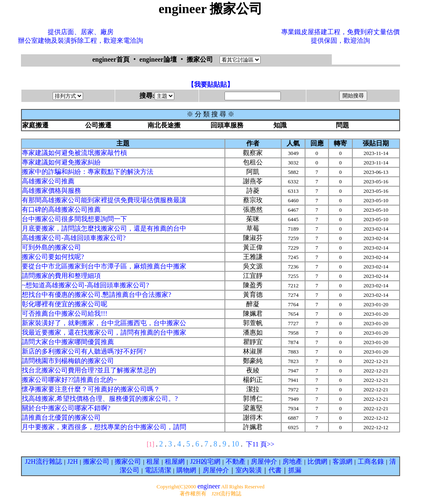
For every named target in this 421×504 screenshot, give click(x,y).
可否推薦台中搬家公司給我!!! (65, 313)
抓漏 (295, 470)
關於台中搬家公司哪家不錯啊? (66, 408)
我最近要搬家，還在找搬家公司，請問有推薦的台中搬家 (104, 332)
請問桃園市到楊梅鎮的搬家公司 (68, 361)
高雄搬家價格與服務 (51, 191)
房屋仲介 (264, 461)
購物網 (186, 470)
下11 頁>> (260, 444)
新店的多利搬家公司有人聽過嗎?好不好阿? (84, 351)
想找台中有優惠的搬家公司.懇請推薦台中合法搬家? (96, 295)
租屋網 (175, 461)
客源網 (342, 461)
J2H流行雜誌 (44, 461)
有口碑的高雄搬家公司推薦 (61, 209)
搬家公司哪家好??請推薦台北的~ (69, 380)
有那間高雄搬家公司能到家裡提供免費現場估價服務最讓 (104, 200)
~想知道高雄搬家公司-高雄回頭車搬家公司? (85, 285)
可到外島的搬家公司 (51, 247)
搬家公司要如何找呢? (53, 257)
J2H (73, 461)
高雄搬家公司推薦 (48, 181)
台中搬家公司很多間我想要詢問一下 (74, 219)
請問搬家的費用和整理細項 (61, 276)
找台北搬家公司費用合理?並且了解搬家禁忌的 (89, 370)
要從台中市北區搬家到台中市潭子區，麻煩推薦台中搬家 (104, 266)
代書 (275, 470)
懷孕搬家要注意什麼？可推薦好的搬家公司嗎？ (91, 389)
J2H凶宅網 (205, 461)
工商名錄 (371, 461)
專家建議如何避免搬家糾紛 (61, 162)
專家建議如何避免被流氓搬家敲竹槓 (74, 153)
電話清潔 (158, 470)
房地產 (292, 461)
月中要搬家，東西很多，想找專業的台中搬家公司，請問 (104, 427)
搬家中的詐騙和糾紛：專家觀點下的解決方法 (88, 172)
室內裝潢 (249, 470)
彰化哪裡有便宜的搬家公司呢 (65, 304)
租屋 (153, 461)
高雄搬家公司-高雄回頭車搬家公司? (74, 238)
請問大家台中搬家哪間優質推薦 (68, 342)
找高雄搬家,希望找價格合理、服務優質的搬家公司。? (100, 399)
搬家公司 (96, 461)
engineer (209, 486)
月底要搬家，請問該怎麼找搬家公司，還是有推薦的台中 (104, 228)
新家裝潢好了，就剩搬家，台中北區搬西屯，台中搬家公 (104, 323)
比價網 (317, 461)
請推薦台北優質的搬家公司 (61, 417)
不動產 (236, 461)
